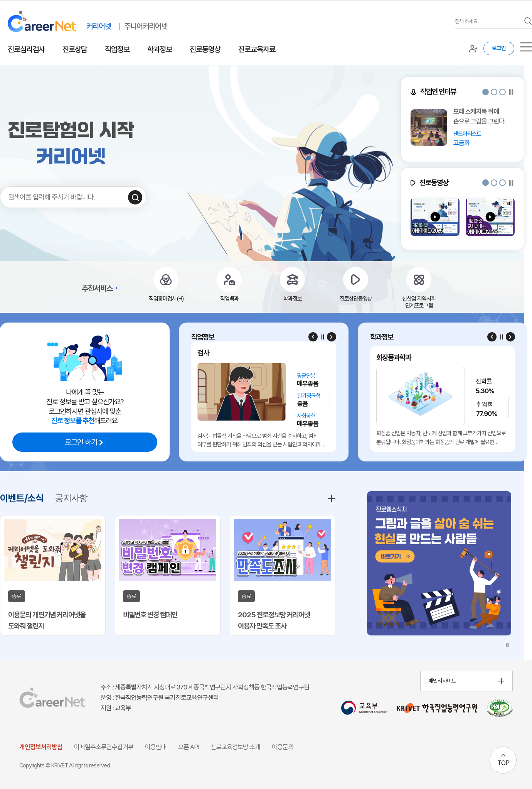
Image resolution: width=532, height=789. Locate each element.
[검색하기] (135, 197)
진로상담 (75, 49)
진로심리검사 (26, 49)
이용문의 (283, 747)
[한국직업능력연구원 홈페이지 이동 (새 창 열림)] (437, 708)
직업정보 (117, 49)
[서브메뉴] (526, 47)
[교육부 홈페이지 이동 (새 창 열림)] (364, 708)
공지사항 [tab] (71, 498)
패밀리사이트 (442, 681)
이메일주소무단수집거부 (104, 747)
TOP (503, 763)
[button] (486, 92)
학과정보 (160, 49)
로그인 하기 (81, 442)
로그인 (499, 48)
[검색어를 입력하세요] (488, 21)
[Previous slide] (313, 337)
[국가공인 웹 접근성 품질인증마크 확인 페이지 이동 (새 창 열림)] (500, 708)
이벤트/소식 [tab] (22, 498)
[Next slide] (332, 337)
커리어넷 (99, 26)
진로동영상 (205, 49)
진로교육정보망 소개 (235, 747)
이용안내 (156, 747)
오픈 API (189, 747)
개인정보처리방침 (41, 747)
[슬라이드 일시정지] (511, 92)
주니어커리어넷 (146, 26)
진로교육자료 (257, 49)
